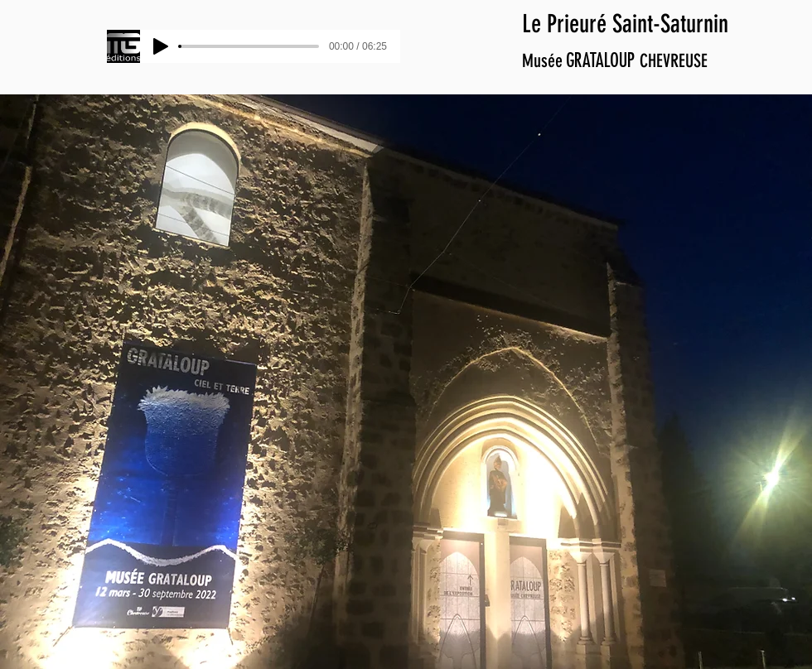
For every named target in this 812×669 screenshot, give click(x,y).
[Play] (161, 46)
